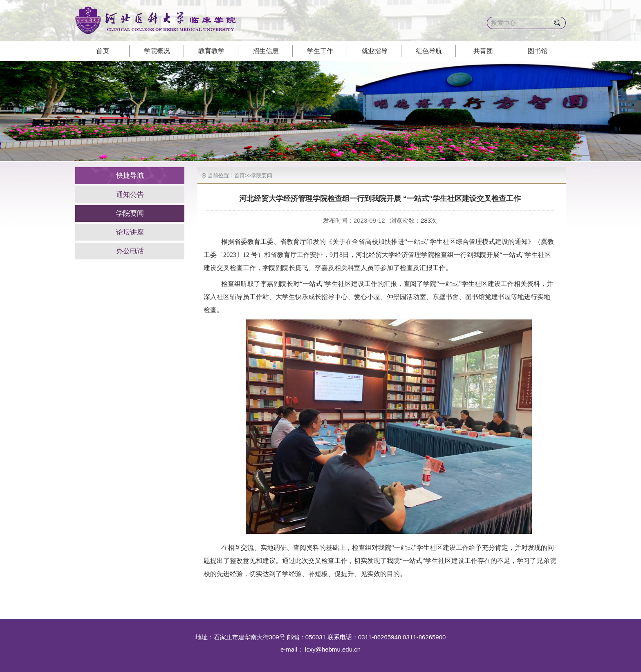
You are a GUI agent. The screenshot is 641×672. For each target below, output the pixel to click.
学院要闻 (130, 213)
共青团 (483, 51)
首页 (103, 51)
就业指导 (374, 51)
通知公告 (130, 195)
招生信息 (266, 51)
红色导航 (429, 51)
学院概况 (157, 51)
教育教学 (211, 51)
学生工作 (320, 51)
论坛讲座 (130, 232)
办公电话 (130, 251)
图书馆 (538, 51)
